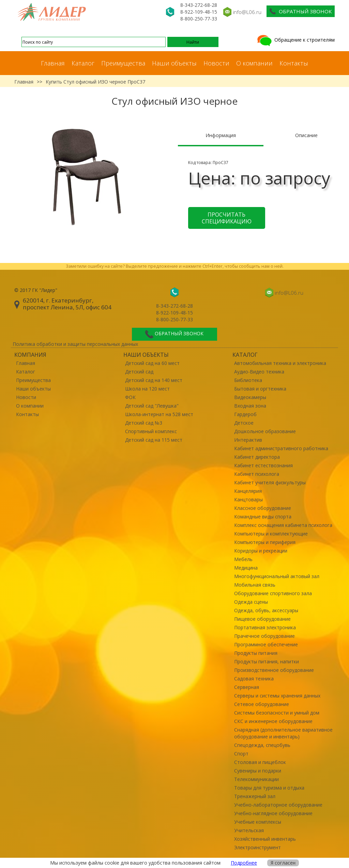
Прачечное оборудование (264, 636)
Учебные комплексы (258, 822)
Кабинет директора (257, 457)
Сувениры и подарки (258, 771)
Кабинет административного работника (281, 448)
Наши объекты (174, 63)
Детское (244, 423)
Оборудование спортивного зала (273, 593)
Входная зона (250, 406)
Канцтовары (248, 499)
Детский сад (139, 372)
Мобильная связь (255, 585)
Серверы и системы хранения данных (277, 696)
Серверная (247, 687)
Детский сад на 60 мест (152, 363)
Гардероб (245, 414)
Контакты (294, 63)
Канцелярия (248, 491)
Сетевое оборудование (262, 704)
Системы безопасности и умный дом (277, 713)
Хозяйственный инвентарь (265, 839)
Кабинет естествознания (263, 465)
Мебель (243, 559)
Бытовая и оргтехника (260, 389)
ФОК (130, 397)
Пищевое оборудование (262, 619)
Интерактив (248, 440)
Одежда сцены (251, 602)
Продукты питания (256, 653)
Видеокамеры (250, 397)
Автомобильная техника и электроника (280, 363)
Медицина (246, 568)
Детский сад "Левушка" (152, 406)
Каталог (83, 63)
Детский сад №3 (144, 423)
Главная (53, 63)
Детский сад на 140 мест (154, 380)
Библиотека (248, 380)
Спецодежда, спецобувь (262, 745)
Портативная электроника (265, 627)
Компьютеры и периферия (265, 542)
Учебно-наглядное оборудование (273, 813)
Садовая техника (254, 679)
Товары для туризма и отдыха (269, 788)
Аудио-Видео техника (259, 372)
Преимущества (123, 63)
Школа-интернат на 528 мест (159, 414)
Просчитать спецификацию (227, 218)
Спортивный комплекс (151, 431)
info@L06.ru (247, 12)
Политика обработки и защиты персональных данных (75, 344)
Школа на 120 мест (147, 389)
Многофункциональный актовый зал (277, 576)
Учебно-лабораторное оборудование (278, 805)
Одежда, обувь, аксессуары (266, 610)
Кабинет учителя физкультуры (270, 482)
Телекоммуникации (256, 779)
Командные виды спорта (263, 517)
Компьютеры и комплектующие (271, 534)
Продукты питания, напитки (267, 661)
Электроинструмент (257, 847)
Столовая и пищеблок (260, 762)
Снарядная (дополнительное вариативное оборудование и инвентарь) (283, 733)
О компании (254, 63)
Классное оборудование (263, 508)
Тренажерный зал (255, 796)
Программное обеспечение (266, 644)
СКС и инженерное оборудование (273, 721)
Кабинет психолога (257, 474)
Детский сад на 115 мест (154, 440)
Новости (216, 63)
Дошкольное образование (265, 431)
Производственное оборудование (274, 670)
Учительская (249, 830)
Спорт (241, 754)
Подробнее (244, 863)
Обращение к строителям (295, 40)
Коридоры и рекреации (261, 551)
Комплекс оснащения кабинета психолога (283, 525)
